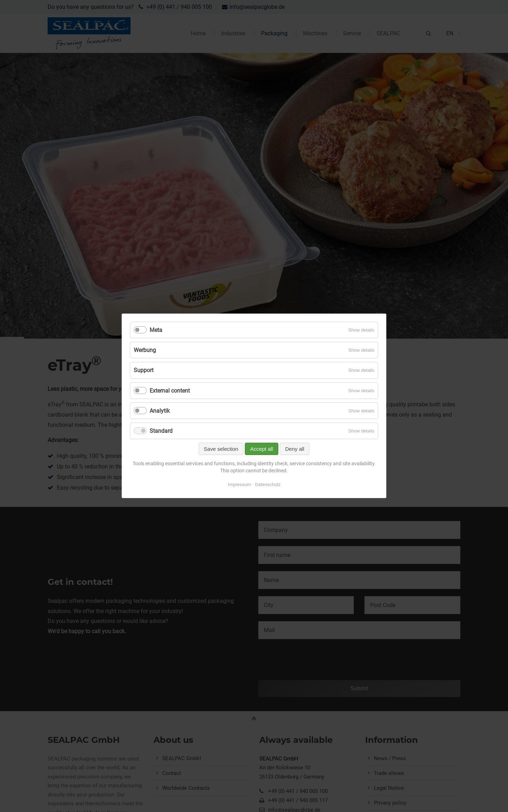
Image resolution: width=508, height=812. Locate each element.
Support (144, 371)
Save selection (221, 449)
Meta (156, 330)
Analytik (160, 411)
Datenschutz (268, 485)
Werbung (145, 350)
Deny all (295, 449)
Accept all (262, 449)
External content (170, 391)
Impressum (239, 485)
